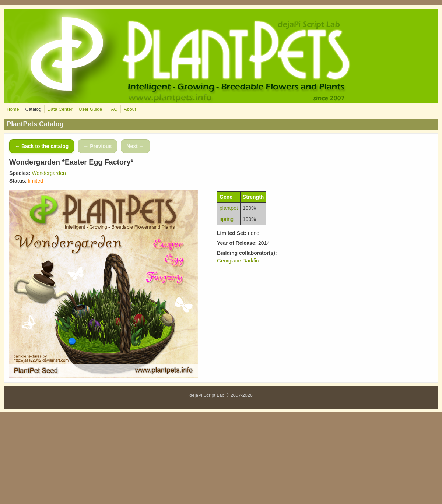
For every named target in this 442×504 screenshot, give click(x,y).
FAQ (113, 109)
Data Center (60, 109)
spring (227, 219)
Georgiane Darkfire (239, 261)
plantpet (229, 208)
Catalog (33, 109)
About (130, 109)
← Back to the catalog (42, 146)
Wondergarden (49, 173)
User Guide (91, 109)
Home (13, 109)
